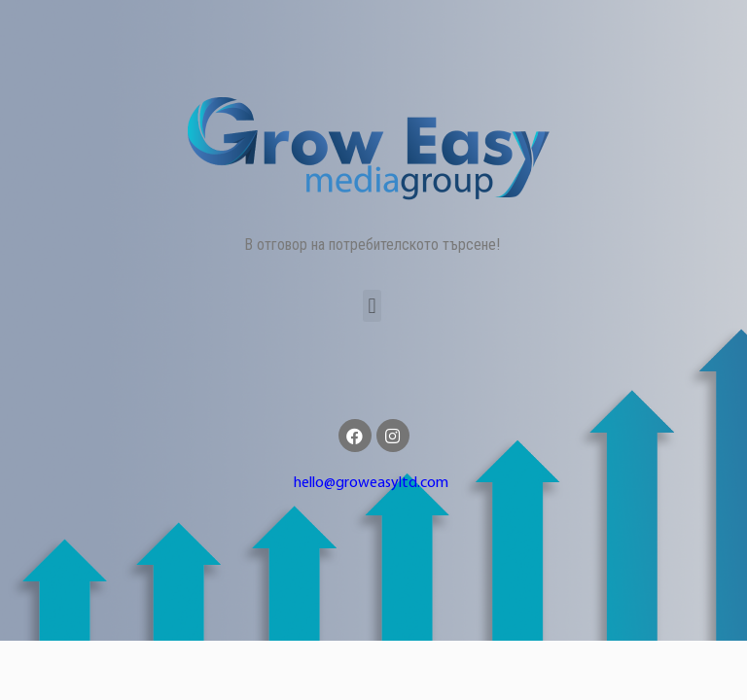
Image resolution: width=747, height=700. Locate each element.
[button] (372, 306)
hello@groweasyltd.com (371, 483)
